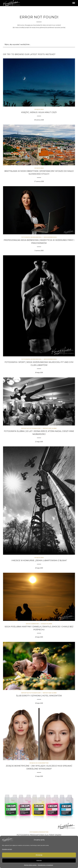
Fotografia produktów (39, 832)
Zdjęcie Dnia (39, 109)
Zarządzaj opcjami (7, 849)
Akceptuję (39, 855)
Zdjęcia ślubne (47, 624)
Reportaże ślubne (50, 428)
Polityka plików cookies (30, 865)
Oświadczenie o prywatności (45, 865)
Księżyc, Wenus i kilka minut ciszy (39, 112)
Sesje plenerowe (32, 624)
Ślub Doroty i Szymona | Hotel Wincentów (39, 696)
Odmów (39, 861)
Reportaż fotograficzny (31, 428)
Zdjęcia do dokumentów (39, 763)
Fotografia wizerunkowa (31, 237)
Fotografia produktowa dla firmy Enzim (39, 835)
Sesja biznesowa (50, 237)
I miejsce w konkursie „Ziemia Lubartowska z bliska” (39, 560)
